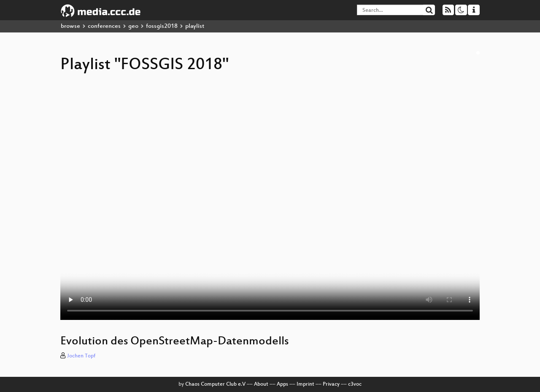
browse (70, 26)
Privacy (331, 384)
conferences (104, 26)
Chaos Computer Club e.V (215, 384)
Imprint (305, 384)
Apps (282, 384)
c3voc (355, 384)
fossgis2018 (162, 26)
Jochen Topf (81, 356)
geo (133, 26)
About (261, 384)
